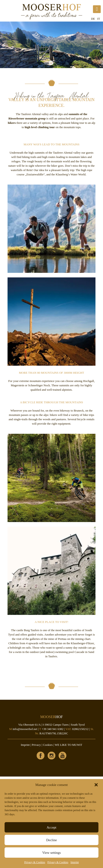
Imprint (75, 862)
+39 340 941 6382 (53, 729)
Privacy (36, 745)
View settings (51, 853)
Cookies (48, 745)
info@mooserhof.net (25, 729)
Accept (51, 827)
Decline (51, 840)
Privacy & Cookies (35, 862)
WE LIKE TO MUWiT (68, 745)
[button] (96, 785)
